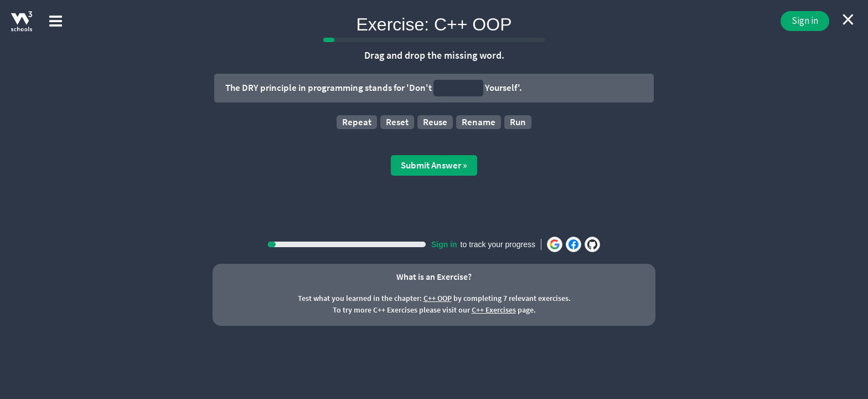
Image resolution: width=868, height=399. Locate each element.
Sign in (805, 21)
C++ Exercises (494, 310)
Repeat (357, 122)
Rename (479, 122)
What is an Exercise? (434, 277)
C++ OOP (438, 298)
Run (518, 122)
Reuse (435, 122)
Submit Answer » (434, 165)
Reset (397, 122)
